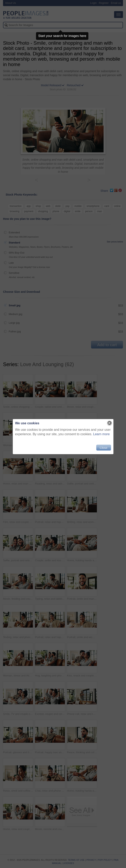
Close (104, 448)
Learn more (102, 434)
